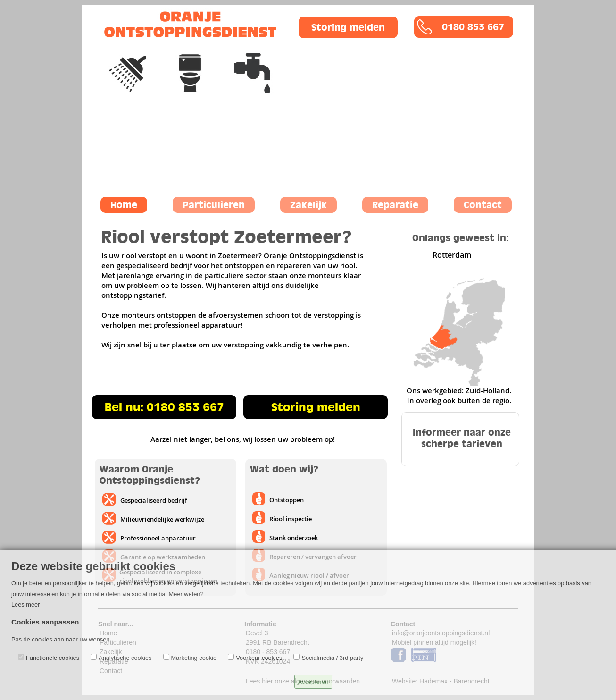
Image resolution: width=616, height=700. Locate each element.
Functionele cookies (53, 658)
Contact (483, 205)
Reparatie (395, 205)
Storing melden (348, 27)
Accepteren (313, 682)
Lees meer (25, 604)
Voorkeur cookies (259, 658)
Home (124, 205)
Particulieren (214, 205)
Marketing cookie (194, 658)
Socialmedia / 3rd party (332, 658)
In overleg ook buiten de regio (458, 401)
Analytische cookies (125, 658)
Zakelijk (308, 205)
